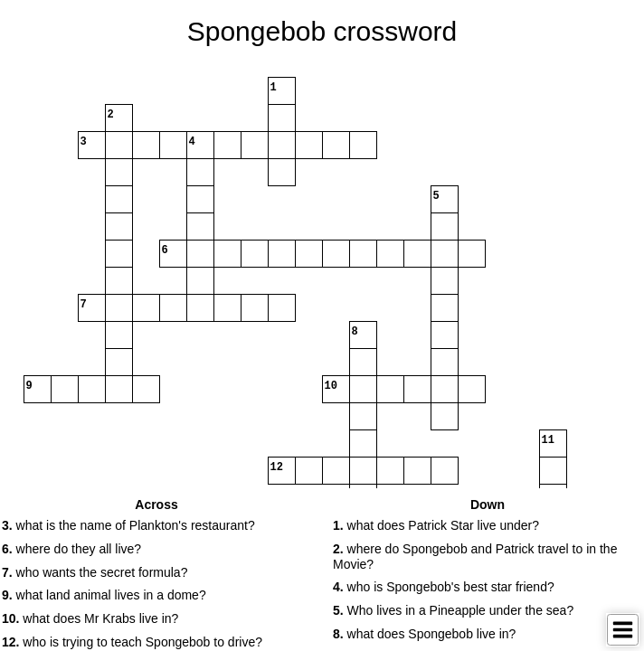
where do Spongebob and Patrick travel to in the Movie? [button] (475, 557)
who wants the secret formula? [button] (95, 572)
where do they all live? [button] (71, 549)
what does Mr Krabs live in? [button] (90, 618)
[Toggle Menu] (623, 630)
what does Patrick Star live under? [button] (436, 525)
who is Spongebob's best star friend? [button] (444, 587)
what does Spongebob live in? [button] (424, 634)
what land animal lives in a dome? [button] (104, 595)
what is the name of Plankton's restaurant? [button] (128, 525)
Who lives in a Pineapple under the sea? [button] (453, 610)
